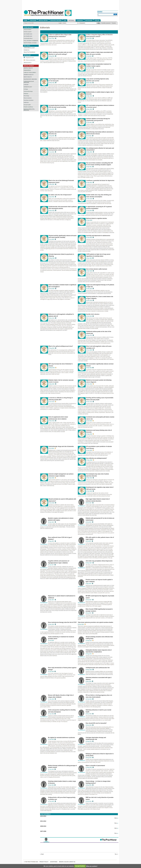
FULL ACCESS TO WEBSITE (31, 41)
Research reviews (56, 20)
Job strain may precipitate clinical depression (99, 561)
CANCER (26, 85)
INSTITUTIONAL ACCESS (30, 43)
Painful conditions (28, 107)
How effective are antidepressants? (96, 458)
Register (114, 23)
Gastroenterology (28, 91)
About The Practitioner (29, 52)
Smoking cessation (29, 100)
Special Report (43, 20)
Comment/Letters (28, 38)
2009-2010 (43, 826)
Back (42, 854)
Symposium (33, 20)
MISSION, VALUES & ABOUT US (67, 862)
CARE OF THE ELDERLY (30, 73)
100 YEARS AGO (28, 34)
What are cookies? (92, 866)
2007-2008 (43, 831)
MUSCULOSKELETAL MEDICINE (29, 110)
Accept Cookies (80, 866)
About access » (28, 63)
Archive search (28, 32)
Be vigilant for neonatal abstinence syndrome (61, 738)
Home (26, 20)
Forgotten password (106, 23)
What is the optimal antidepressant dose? (61, 346)
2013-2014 (43, 816)
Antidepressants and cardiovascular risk (98, 668)
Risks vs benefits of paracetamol (95, 766)
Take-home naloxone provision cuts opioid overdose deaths (95, 622)
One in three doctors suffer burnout (96, 269)
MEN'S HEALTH (28, 77)
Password (82, 23)
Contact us (27, 50)
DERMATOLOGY (28, 87)
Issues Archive (28, 29)
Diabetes (26, 94)
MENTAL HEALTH (28, 68)
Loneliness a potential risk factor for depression (100, 181)
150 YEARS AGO (28, 36)
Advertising (54, 862)
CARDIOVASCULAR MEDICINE (29, 82)
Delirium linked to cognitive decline (96, 218)
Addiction (26, 102)
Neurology (26, 96)
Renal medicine (28, 98)
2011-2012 (43, 821)
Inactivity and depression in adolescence (98, 236)
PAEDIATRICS (27, 70)
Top (116, 854)
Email (64, 23)
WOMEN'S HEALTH (29, 75)
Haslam (97, 20)
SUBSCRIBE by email (29, 48)
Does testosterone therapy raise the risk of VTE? (62, 622)
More (116, 818)
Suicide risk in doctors (93, 314)
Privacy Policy (44, 862)
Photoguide (89, 20)
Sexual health (27, 105)
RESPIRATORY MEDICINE (30, 79)
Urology (26, 89)
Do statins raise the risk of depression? (60, 195)
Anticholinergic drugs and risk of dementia (61, 446)
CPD (65, 20)
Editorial (71, 20)
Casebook (80, 20)
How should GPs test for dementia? (96, 723)
